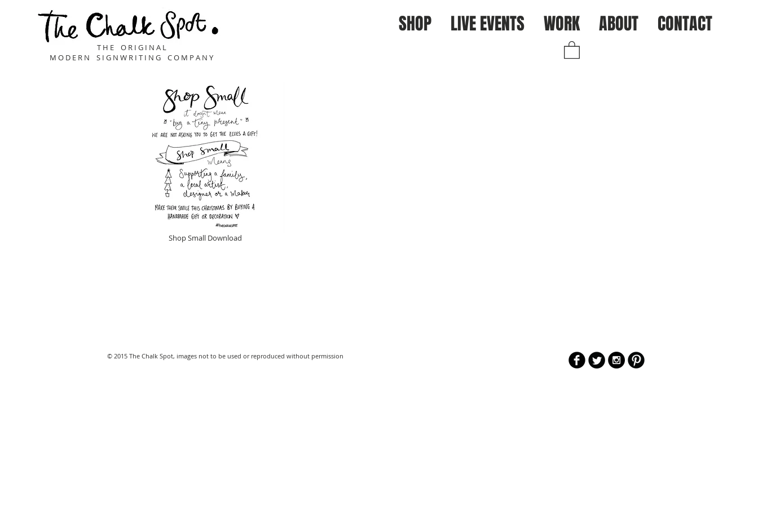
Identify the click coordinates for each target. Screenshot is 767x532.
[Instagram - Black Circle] (616, 360)
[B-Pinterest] (636, 360)
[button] (415, 24)
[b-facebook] (577, 360)
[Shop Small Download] (205, 159)
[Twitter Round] (597, 360)
